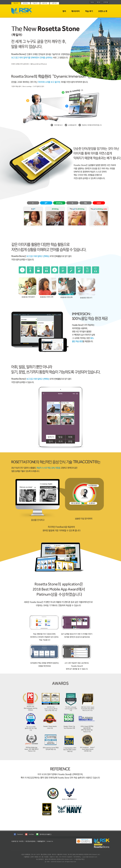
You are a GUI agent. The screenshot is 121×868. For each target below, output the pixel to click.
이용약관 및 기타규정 (17, 841)
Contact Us (50, 841)
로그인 (99, 2)
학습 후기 (89, 11)
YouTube (31, 834)
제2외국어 (75, 11)
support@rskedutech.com (90, 857)
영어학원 (25, 3)
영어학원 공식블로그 (46, 834)
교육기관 (54, 3)
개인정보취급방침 (30, 841)
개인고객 (16, 3)
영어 (64, 11)
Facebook (20, 834)
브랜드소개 (103, 11)
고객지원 (106, 2)
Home (92, 2)
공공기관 (45, 3)
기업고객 (35, 3)
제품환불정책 (41, 841)
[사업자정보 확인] (79, 859)
